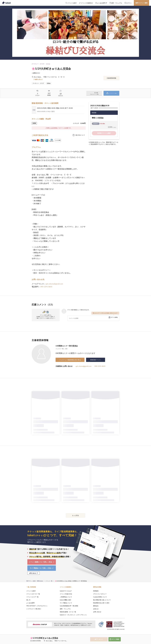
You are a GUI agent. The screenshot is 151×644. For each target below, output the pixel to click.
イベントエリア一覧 (32, 597)
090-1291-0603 (46, 287)
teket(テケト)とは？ (66, 591)
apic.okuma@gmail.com (54, 284)
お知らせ (96, 609)
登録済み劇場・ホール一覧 (68, 612)
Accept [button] (124, 634)
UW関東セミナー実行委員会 (67, 346)
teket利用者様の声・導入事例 (69, 606)
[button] (23, 637)
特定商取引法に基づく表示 (101, 603)
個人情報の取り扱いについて (102, 600)
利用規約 (96, 591)
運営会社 (96, 606)
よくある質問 (30, 603)
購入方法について (80, 135)
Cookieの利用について (100, 597)
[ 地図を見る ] (38, 79)
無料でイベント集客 (141, 3)
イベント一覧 (49, 581)
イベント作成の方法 (66, 594)
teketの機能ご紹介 (66, 600)
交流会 (48, 64)
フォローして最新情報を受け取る (70, 360)
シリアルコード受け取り (34, 609)
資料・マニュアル (65, 609)
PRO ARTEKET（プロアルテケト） (37, 606)
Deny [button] (114, 634)
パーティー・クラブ (38, 64)
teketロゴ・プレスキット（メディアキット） (74, 615)
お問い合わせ (97, 612)
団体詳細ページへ (96, 360)
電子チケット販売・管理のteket (35, 581)
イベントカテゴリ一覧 (33, 594)
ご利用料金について (66, 597)
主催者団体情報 (111, 78)
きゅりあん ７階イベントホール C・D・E (59, 641)
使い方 (28, 600)
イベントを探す (31, 591)
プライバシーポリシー (100, 594)
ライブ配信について (66, 603)
